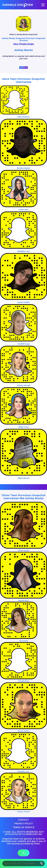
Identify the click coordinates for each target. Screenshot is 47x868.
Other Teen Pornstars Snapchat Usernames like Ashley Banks (24, 497)
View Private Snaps (24, 44)
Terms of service (24, 827)
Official (23, 68)
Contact (23, 820)
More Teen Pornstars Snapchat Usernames (24, 80)
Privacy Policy (24, 824)
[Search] (23, 863)
